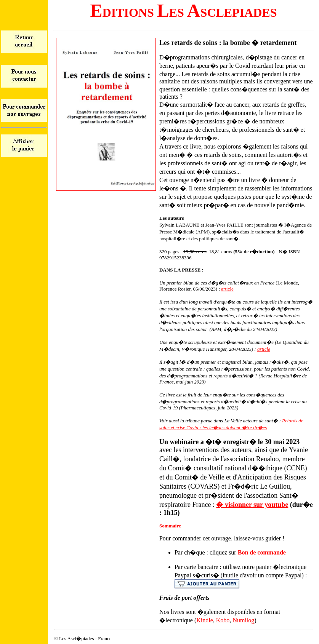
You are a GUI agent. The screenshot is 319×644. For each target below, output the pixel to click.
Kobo (223, 620)
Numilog (243, 620)
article (227, 289)
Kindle (205, 620)
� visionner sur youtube (252, 505)
